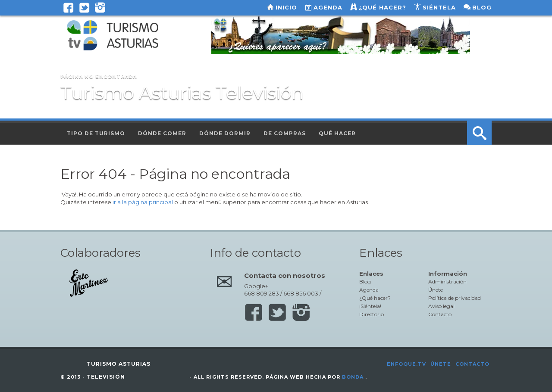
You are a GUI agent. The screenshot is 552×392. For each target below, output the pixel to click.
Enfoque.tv (406, 364)
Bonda (353, 377)
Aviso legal (441, 306)
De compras (285, 133)
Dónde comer (162, 133)
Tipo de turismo (96, 133)
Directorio (372, 314)
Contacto (440, 314)
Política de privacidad (455, 298)
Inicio (286, 7)
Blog (482, 7)
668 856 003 (301, 293)
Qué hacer (337, 133)
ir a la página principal (143, 202)
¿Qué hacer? (383, 7)
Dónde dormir (225, 133)
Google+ (256, 286)
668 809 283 (262, 293)
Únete (436, 290)
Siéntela (439, 7)
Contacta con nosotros (285, 275)
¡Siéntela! (370, 306)
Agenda (328, 7)
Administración (447, 282)
